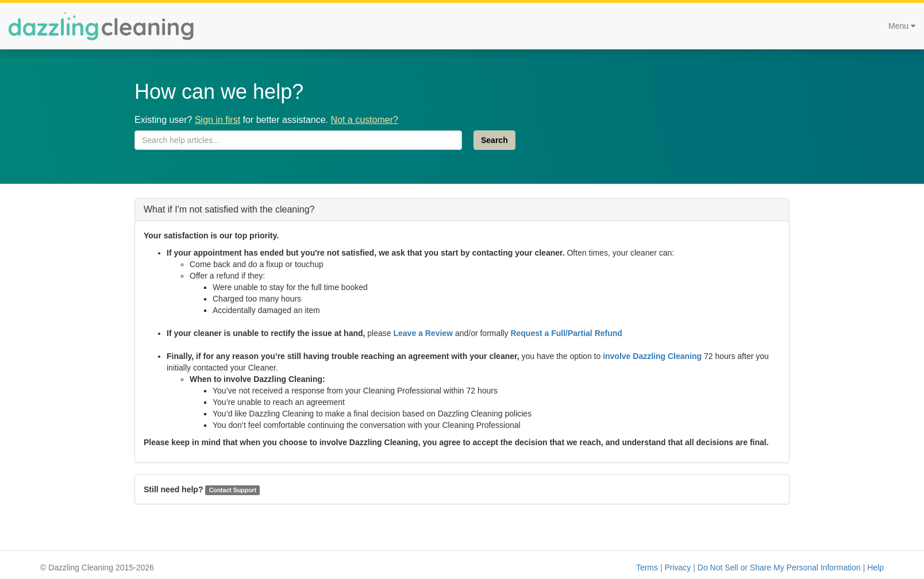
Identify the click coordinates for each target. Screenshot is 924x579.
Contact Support (233, 490)
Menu (902, 26)
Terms (647, 568)
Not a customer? (364, 120)
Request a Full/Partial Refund (566, 333)
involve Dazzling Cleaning (652, 356)
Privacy (677, 568)
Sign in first (217, 120)
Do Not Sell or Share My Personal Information (779, 568)
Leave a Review (423, 333)
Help (875, 568)
